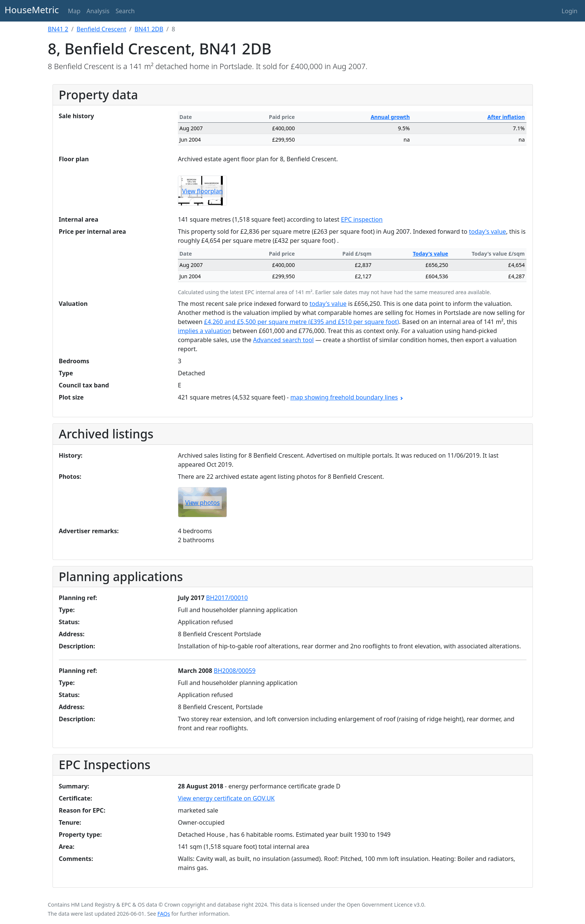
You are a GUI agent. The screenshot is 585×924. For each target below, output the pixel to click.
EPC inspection (362, 219)
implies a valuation (205, 331)
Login (570, 11)
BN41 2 (58, 29)
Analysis (98, 11)
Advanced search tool (283, 340)
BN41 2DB (149, 29)
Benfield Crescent (102, 29)
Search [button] (125, 11)
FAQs (164, 914)
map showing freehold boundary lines (346, 397)
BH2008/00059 (235, 671)
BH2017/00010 (227, 598)
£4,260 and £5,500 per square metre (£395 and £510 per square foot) (301, 322)
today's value (488, 231)
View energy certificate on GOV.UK (226, 798)
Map (74, 11)
